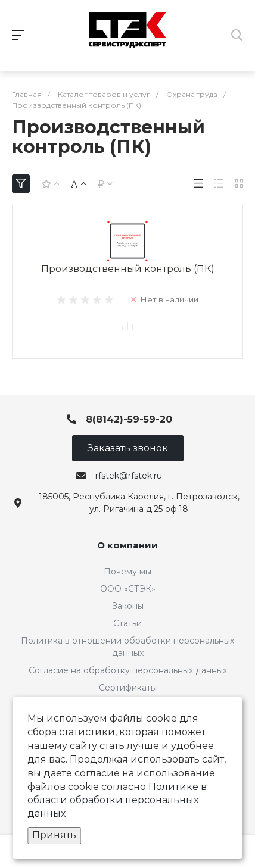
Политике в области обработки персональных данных (117, 800)
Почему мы (128, 572)
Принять (54, 835)
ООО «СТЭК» (128, 589)
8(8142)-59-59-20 (129, 419)
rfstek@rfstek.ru (129, 476)
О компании (128, 545)
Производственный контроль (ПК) (128, 269)
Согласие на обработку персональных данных (128, 670)
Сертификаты (128, 688)
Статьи (128, 623)
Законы (128, 606)
